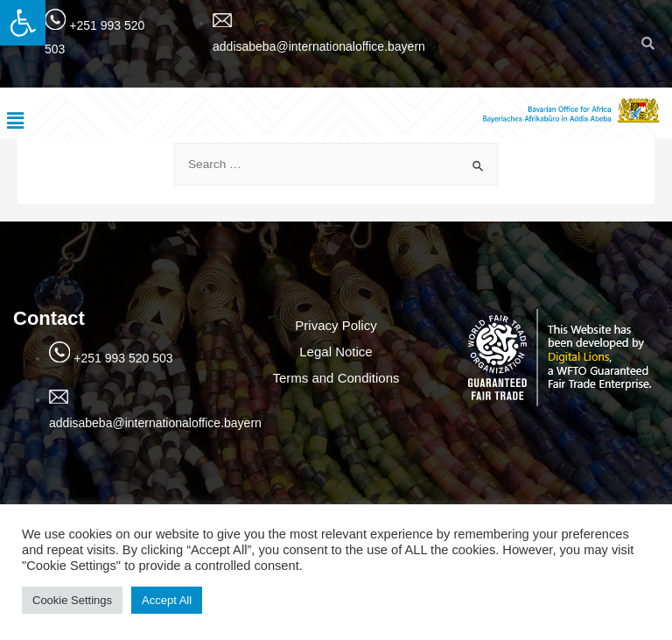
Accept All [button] (167, 600)
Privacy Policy (336, 325)
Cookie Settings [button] (72, 600)
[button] (23, 23)
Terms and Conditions (336, 378)
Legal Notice (336, 352)
